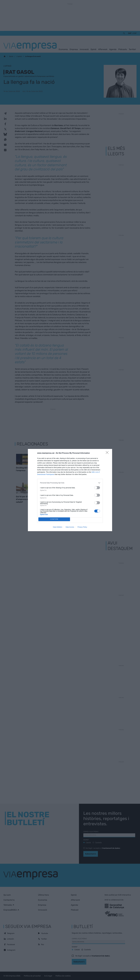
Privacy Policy (82, 527)
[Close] (108, 453)
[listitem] (70, 483)
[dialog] (70, 490)
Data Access (70, 527)
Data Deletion (58, 527)
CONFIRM (54, 519)
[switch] (97, 488)
